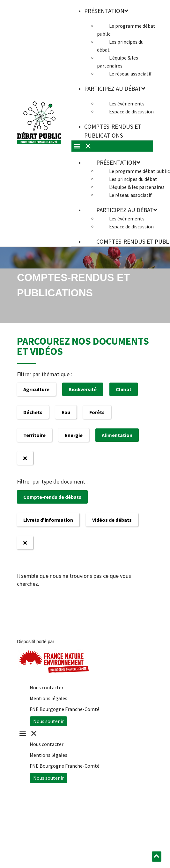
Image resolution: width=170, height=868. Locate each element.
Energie (74, 435)
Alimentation (117, 435)
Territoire (34, 435)
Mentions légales (48, 698)
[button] (82, 733)
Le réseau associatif (130, 74)
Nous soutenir (48, 721)
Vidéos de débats (112, 520)
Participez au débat (115, 89)
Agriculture (36, 389)
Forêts (97, 412)
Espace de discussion (131, 111)
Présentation (118, 162)
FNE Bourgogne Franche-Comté (65, 709)
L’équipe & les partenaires (118, 62)
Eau (66, 412)
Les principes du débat (120, 46)
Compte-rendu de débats (52, 497)
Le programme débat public (126, 30)
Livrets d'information (48, 520)
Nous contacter (47, 687)
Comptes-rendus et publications (113, 131)
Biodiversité (83, 389)
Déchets (33, 412)
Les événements (127, 104)
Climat (124, 389)
